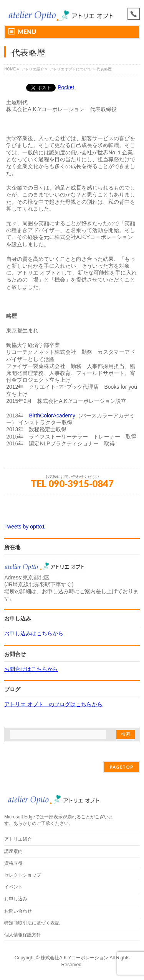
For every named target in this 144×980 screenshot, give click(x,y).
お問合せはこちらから (31, 669)
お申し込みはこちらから (34, 633)
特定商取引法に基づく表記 (32, 923)
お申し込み (16, 899)
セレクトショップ (23, 875)
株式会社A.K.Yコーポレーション (74, 958)
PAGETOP (122, 767)
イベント (13, 887)
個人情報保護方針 (23, 935)
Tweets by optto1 (25, 527)
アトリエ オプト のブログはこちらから (53, 704)
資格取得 (13, 863)
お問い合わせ (18, 911)
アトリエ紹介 (18, 839)
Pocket (66, 87)
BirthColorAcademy (52, 416)
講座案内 (13, 851)
